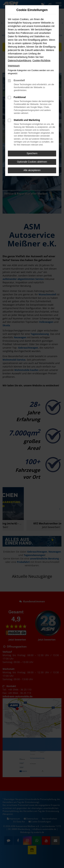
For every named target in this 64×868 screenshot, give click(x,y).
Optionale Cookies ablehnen (32, 162)
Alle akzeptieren (32, 170)
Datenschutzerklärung (19, 60)
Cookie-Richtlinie (41, 60)
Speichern (32, 153)
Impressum (14, 66)
